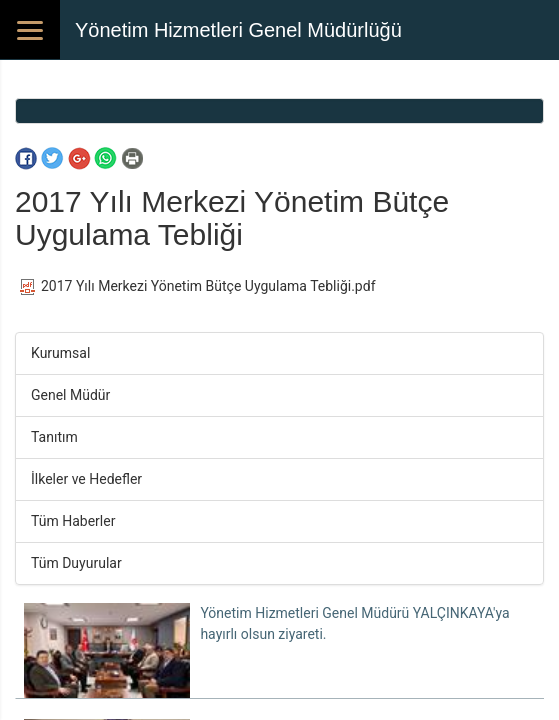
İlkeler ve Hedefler (86, 479)
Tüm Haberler (73, 521)
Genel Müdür (70, 395)
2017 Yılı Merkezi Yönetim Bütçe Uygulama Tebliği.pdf (198, 286)
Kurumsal (60, 353)
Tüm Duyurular (76, 563)
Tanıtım (54, 437)
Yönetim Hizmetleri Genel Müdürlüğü (238, 30)
